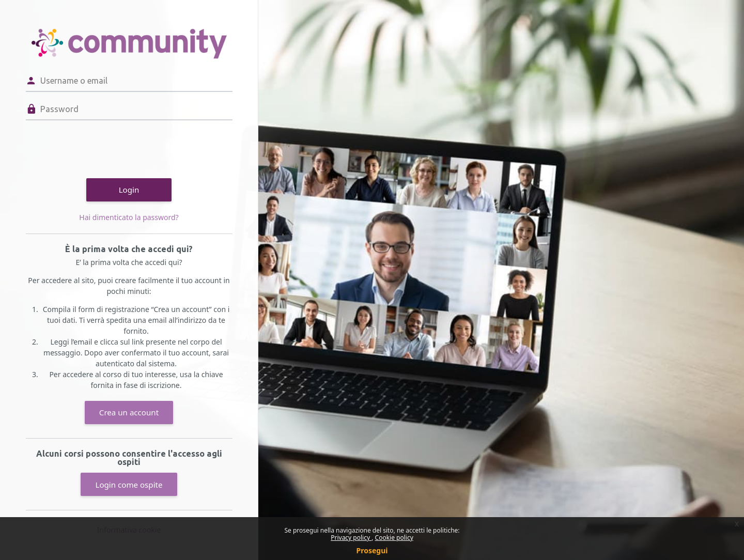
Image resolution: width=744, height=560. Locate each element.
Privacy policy (351, 538)
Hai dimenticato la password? (129, 217)
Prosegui (372, 550)
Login (129, 190)
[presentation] (104, 148)
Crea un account (129, 412)
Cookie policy (394, 538)
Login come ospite (129, 485)
